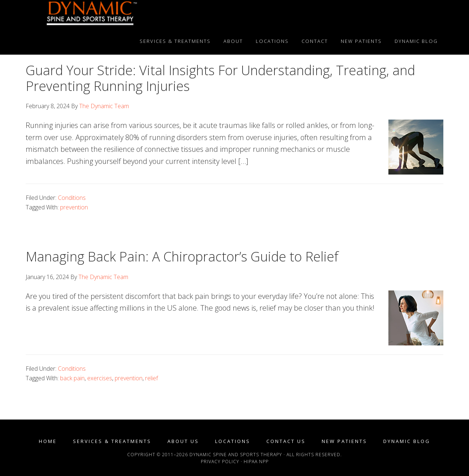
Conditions (72, 198)
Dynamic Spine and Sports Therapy (92, 14)
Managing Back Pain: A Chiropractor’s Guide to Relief (182, 257)
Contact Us (286, 441)
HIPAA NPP (256, 462)
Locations (233, 441)
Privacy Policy (220, 462)
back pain (72, 378)
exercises (100, 378)
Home (48, 441)
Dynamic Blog (407, 441)
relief (152, 378)
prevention (74, 207)
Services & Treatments (112, 441)
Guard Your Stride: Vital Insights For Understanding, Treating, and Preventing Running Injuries (220, 78)
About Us (183, 441)
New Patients (344, 441)
